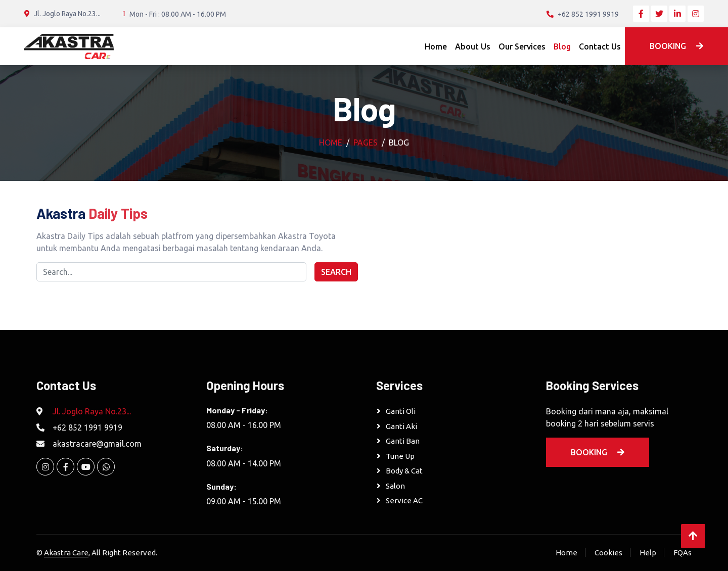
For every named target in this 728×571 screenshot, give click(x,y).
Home (436, 46)
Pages (366, 142)
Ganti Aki (401, 426)
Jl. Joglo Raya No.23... (92, 411)
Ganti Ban (403, 441)
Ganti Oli (401, 411)
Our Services (522, 46)
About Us (473, 46)
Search (336, 272)
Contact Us (600, 46)
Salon (395, 486)
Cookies (608, 553)
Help (648, 553)
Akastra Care (66, 553)
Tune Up (400, 456)
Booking (676, 46)
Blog (562, 46)
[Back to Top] (693, 536)
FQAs (682, 553)
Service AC (404, 501)
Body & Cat (404, 471)
